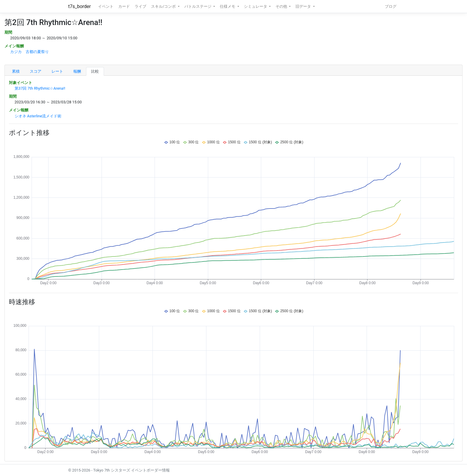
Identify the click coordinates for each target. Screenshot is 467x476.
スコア (36, 71)
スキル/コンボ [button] (164, 6)
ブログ (391, 6)
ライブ (140, 6)
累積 (16, 71)
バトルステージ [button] (198, 6)
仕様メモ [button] (228, 6)
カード (124, 6)
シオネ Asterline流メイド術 (38, 116)
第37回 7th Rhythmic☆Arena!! (40, 88)
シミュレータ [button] (256, 6)
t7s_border (80, 6)
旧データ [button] (304, 6)
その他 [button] (282, 6)
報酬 (77, 71)
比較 (95, 71)
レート (57, 71)
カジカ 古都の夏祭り (29, 52)
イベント (106, 6)
